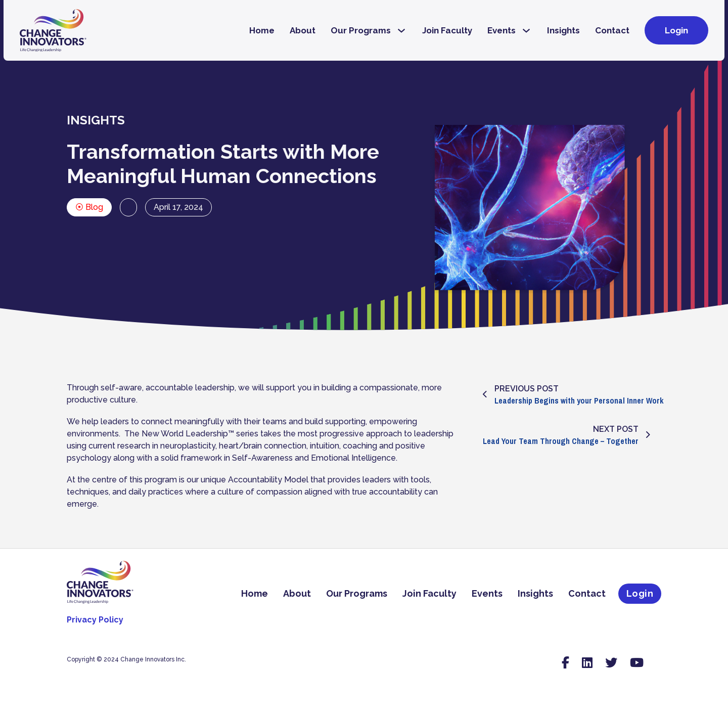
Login (676, 30)
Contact (612, 30)
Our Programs (361, 30)
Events (502, 30)
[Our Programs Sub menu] (401, 31)
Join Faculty (447, 30)
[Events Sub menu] (526, 31)
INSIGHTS (96, 120)
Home (262, 30)
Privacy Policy (95, 620)
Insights (563, 30)
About (303, 30)
